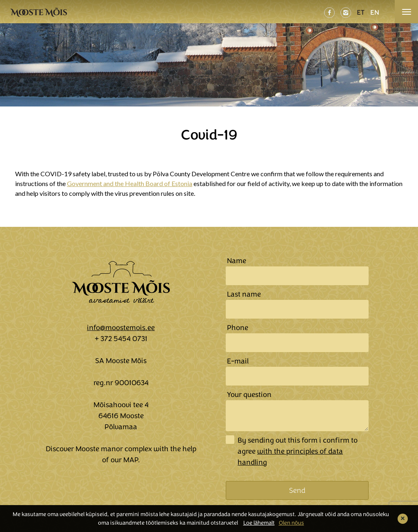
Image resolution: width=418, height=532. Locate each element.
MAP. (132, 460)
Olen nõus (291, 523)
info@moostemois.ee (121, 328)
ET (361, 12)
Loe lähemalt (259, 523)
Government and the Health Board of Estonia (130, 183)
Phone (238, 328)
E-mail (238, 361)
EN (375, 12)
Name (237, 261)
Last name (244, 294)
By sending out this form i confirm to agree (298, 451)
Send (297, 490)
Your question (249, 395)
